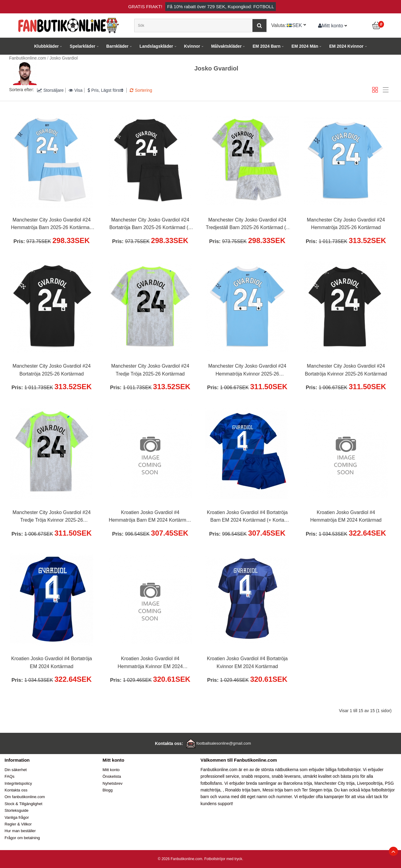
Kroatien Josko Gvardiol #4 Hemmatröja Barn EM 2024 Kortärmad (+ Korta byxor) (150, 517)
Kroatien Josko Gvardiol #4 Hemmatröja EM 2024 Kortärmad (346, 516)
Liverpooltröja (370, 783)
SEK (297, 25)
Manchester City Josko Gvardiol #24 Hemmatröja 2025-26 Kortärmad (346, 224)
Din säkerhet (16, 770)
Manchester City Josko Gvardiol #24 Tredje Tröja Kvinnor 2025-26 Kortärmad (51, 517)
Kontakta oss (16, 790)
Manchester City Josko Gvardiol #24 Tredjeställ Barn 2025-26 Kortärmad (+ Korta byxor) (247, 225)
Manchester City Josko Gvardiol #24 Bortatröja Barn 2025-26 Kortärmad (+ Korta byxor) (150, 225)
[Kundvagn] (377, 26)
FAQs (10, 776)
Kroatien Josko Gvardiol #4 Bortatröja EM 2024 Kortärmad (52, 662)
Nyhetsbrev (113, 783)
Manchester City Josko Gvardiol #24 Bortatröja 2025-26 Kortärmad (51, 370)
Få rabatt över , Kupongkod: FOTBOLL (221, 7)
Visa (76, 90)
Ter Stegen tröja (317, 790)
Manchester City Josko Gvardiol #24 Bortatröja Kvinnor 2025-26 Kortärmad (346, 370)
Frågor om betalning (22, 838)
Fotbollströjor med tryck (223, 859)
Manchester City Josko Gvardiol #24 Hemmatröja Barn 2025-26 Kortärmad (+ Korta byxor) (52, 225)
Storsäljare (50, 90)
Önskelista (112, 776)
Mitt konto (331, 26)
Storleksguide (17, 810)
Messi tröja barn (278, 790)
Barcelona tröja (298, 783)
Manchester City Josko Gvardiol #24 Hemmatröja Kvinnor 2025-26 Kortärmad (247, 371)
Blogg (108, 790)
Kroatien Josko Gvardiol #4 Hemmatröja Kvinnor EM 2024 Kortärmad (150, 663)
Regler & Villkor (18, 824)
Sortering (141, 90)
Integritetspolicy (18, 783)
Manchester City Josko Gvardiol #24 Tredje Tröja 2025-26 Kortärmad (150, 370)
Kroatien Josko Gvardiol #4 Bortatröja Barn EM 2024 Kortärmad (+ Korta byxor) (247, 517)
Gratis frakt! (145, 7)
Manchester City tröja (334, 783)
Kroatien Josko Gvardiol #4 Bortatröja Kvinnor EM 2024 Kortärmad (247, 662)
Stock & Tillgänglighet (23, 804)
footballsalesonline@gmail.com (224, 743)
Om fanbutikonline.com (25, 797)
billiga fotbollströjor (343, 770)
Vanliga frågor (17, 817)
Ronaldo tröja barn (243, 790)
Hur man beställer (20, 831)
